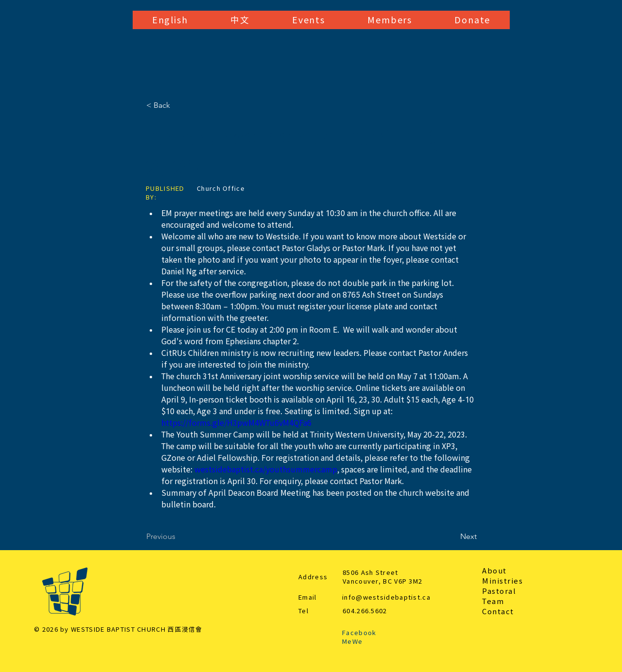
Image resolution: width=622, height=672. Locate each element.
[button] (170, 20)
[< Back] (178, 105)
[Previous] (178, 537)
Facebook (359, 633)
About (494, 571)
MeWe (352, 642)
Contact (498, 612)
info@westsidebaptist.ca (386, 597)
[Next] (452, 537)
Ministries (502, 581)
